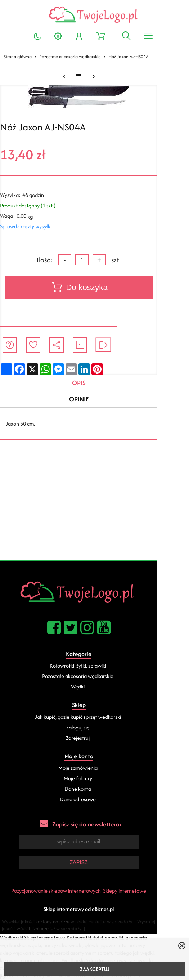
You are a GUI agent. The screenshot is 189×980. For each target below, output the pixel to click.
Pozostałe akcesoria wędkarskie (72, 57)
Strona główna (19, 57)
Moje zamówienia (93, 770)
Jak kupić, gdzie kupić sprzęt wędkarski (93, 718)
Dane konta (94, 791)
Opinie (93, 400)
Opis (93, 383)
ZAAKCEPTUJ (95, 969)
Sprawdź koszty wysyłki (28, 226)
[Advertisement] (94, 507)
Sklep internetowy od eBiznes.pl (94, 910)
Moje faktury (93, 780)
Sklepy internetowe (140, 892)
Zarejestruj (94, 739)
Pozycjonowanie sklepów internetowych (72, 892)
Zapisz (94, 864)
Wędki (94, 688)
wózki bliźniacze (21, 930)
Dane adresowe (94, 801)
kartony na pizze (56, 923)
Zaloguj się (93, 729)
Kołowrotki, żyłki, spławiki (93, 667)
